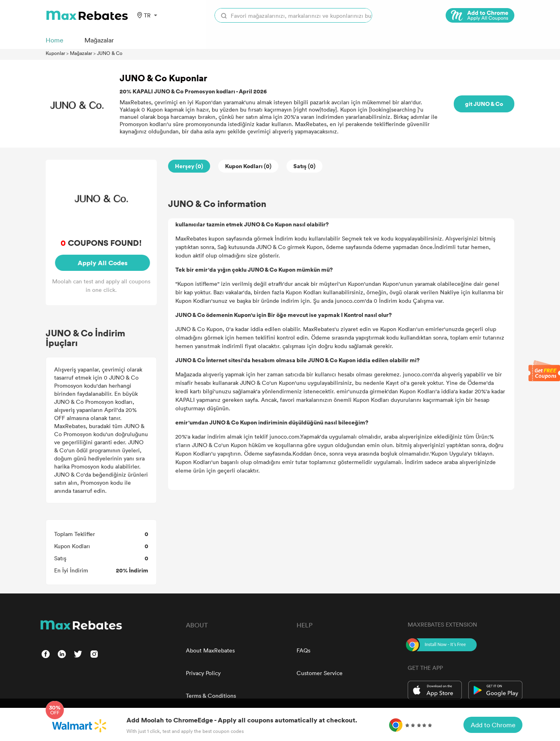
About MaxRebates (210, 650)
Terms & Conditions (211, 696)
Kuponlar (55, 53)
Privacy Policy (203, 673)
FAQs (303, 650)
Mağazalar (81, 53)
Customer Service (320, 673)
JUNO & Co (110, 53)
